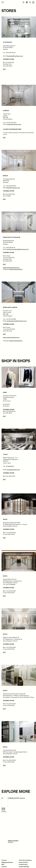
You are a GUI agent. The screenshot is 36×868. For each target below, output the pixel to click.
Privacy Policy (23, 862)
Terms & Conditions (25, 860)
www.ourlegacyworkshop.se (11, 267)
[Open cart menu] (33, 2)
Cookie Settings (24, 867)
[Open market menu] (27, 2)
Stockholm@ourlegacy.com (15, 56)
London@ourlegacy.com (14, 124)
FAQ (3, 864)
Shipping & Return (7, 862)
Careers (4, 867)
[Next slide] (27, 27)
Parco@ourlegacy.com (13, 470)
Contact (4, 860)
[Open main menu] (3, 2)
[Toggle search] (24, 2)
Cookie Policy (23, 864)
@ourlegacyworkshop (16, 269)
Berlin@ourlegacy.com (13, 188)
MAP (4, 69)
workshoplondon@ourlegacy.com (17, 321)
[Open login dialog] (30, 2)
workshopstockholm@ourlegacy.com (18, 249)
